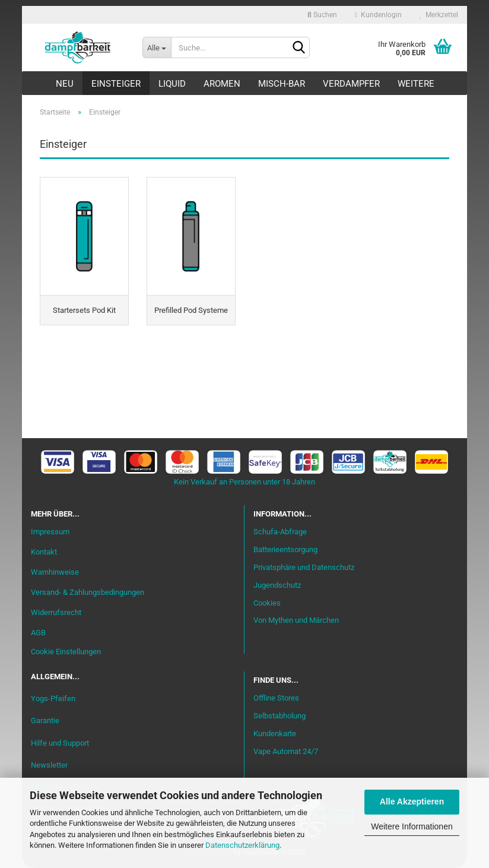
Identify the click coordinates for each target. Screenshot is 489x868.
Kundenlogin (378, 15)
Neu (65, 84)
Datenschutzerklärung (242, 845)
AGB (38, 633)
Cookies (267, 603)
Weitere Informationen (412, 826)
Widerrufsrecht (56, 612)
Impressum (50, 532)
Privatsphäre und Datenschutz (304, 567)
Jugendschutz (277, 585)
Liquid (172, 84)
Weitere (416, 84)
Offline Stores (276, 698)
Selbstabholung (280, 716)
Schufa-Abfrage (280, 532)
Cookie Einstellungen (66, 652)
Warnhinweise (55, 572)
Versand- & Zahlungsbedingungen (88, 592)
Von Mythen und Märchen (296, 620)
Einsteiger (116, 84)
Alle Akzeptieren (412, 802)
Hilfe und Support (60, 743)
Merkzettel (439, 15)
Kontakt (44, 552)
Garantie (45, 720)
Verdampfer (351, 84)
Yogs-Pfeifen (53, 698)
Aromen (222, 84)
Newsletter (49, 765)
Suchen (322, 15)
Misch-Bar (282, 84)
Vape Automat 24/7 (286, 751)
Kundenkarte (275, 734)
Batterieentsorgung (285, 549)
